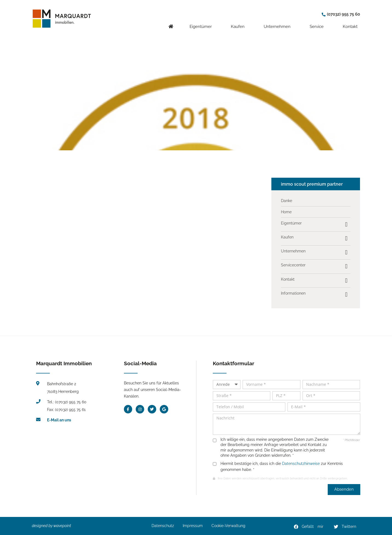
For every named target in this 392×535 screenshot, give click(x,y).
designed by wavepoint (52, 526)
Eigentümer (202, 21)
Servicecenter (293, 265)
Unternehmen (278, 21)
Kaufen (239, 21)
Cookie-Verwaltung (228, 526)
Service (318, 21)
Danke (287, 201)
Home (286, 212)
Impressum (193, 526)
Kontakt (352, 21)
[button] (309, 527)
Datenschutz (163, 526)
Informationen (293, 293)
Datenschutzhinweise (301, 464)
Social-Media (140, 363)
